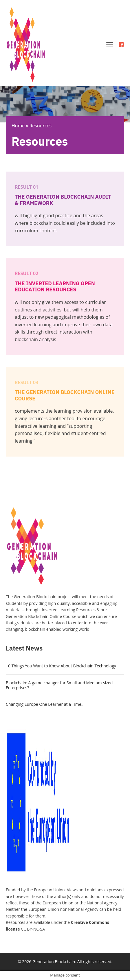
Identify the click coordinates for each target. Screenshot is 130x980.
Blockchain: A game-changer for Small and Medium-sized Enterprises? (59, 685)
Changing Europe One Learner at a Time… (45, 704)
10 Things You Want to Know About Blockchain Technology (61, 666)
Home (18, 126)
